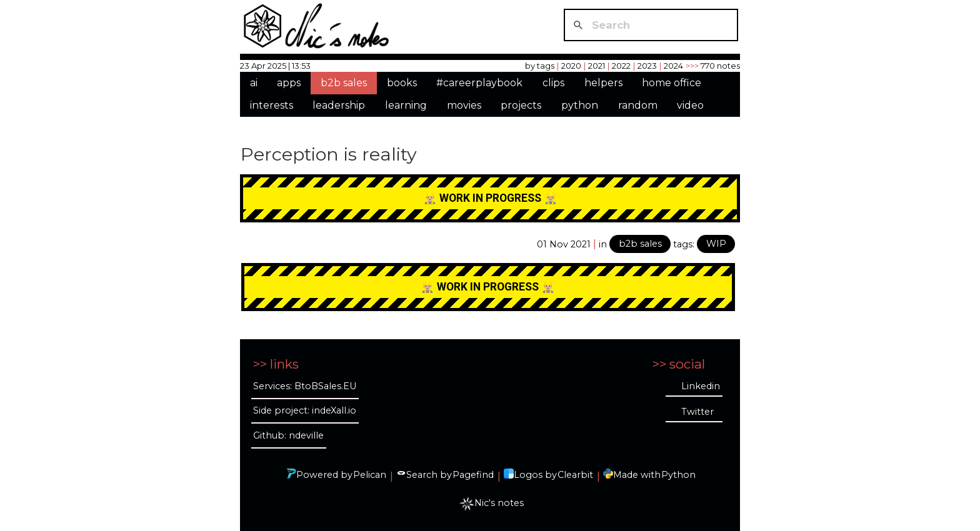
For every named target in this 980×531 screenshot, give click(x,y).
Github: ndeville (288, 435)
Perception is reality (329, 154)
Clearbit (575, 475)
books (402, 83)
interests (272, 105)
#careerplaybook (479, 83)
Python (678, 475)
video (690, 105)
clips (553, 83)
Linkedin (701, 386)
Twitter (697, 412)
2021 (597, 66)
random (638, 105)
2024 (673, 66)
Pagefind (473, 475)
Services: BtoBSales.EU (305, 386)
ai (254, 83)
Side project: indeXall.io (305, 410)
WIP (716, 244)
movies (464, 105)
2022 (621, 66)
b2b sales (344, 83)
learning (406, 105)
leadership (339, 105)
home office (672, 83)
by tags (540, 66)
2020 (571, 66)
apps (289, 83)
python (580, 105)
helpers (603, 83)
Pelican (370, 475)
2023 (647, 66)
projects (521, 105)
